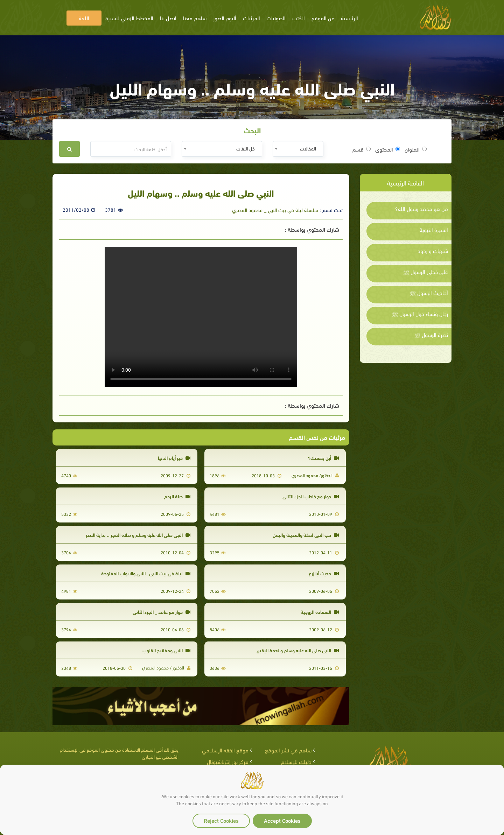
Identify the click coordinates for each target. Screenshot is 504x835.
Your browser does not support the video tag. (201, 317)
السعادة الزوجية (320, 612)
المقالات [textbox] (308, 148)
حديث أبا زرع (324, 573)
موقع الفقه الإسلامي (225, 750)
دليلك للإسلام (296, 761)
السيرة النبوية (434, 230)
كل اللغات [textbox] (246, 148)
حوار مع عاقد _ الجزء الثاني (162, 612)
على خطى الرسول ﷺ (426, 272)
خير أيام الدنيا (174, 458)
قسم (362, 149)
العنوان (416, 149)
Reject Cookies (221, 820)
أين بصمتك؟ (323, 458)
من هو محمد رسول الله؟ (422, 209)
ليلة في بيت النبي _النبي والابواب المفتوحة (146, 573)
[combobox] (298, 149)
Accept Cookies (282, 820)
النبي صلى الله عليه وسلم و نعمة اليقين (298, 650)
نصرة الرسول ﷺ (431, 335)
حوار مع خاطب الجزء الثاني (311, 496)
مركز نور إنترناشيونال (228, 761)
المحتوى (388, 149)
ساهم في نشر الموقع (288, 750)
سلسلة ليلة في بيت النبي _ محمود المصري (275, 210)
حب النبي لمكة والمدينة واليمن (306, 535)
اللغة (84, 18)
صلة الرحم (177, 496)
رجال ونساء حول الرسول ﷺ (420, 314)
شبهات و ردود (433, 251)
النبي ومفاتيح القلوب (166, 650)
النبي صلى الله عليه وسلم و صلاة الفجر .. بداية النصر (138, 535)
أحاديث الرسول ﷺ (429, 293)
